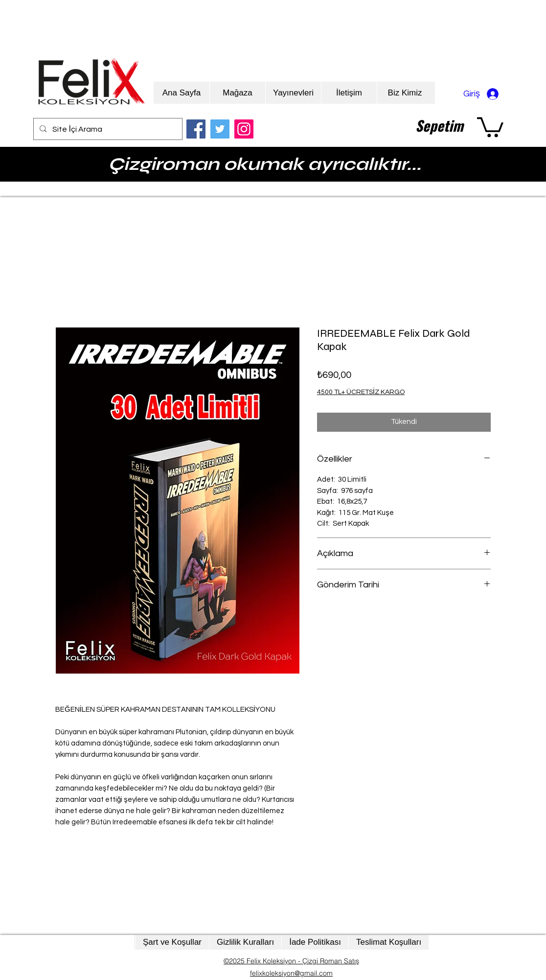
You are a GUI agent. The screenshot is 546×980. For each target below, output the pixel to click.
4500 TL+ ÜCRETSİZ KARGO (361, 392)
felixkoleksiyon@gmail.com (291, 973)
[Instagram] (244, 129)
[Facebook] (196, 129)
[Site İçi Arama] (107, 129)
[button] (490, 126)
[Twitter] (220, 129)
